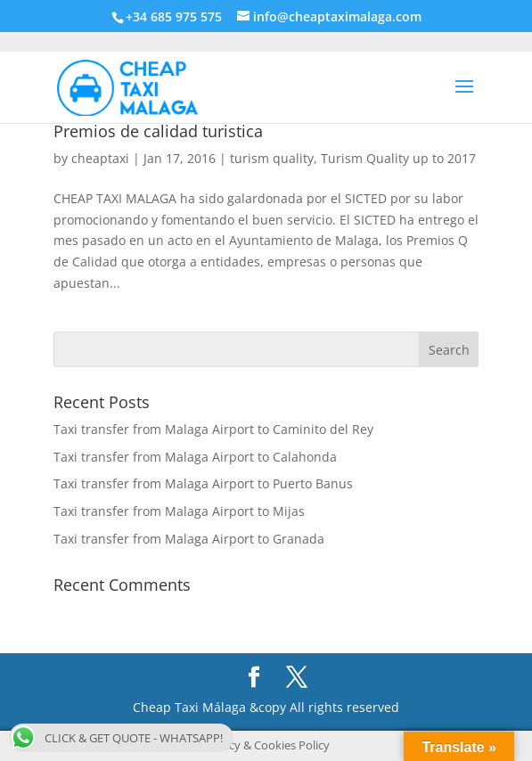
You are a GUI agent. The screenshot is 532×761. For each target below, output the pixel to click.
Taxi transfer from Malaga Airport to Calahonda (195, 457)
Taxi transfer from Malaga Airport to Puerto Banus (203, 483)
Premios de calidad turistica (158, 131)
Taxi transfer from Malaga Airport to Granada (189, 539)
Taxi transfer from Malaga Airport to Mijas (179, 511)
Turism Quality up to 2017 (398, 158)
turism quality (272, 158)
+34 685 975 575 (174, 16)
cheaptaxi (100, 158)
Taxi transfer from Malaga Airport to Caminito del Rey (213, 429)
